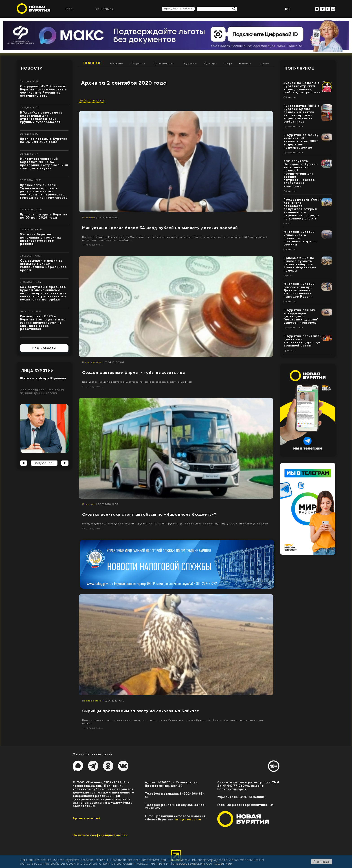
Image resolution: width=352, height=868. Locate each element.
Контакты (245, 64)
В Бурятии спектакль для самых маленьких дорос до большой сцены (302, 341)
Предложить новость (178, 9)
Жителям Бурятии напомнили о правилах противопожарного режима (41, 239)
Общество (138, 64)
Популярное (299, 68)
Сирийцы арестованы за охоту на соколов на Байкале (141, 711)
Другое (264, 64)
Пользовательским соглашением (201, 863)
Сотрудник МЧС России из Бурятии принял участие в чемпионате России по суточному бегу (43, 91)
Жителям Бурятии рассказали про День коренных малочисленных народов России (299, 290)
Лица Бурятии (37, 371)
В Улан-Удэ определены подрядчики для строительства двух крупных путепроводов (41, 117)
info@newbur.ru (188, 819)
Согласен (322, 862)
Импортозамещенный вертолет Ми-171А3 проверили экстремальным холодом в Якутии (44, 163)
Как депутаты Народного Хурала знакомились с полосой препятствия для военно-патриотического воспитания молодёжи (43, 293)
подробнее (44, 463)
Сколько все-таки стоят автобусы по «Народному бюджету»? (149, 514)
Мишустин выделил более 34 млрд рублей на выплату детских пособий (160, 228)
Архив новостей (87, 818)
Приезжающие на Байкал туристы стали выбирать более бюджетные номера (300, 264)
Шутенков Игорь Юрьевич (43, 378)
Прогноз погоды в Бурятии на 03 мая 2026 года (44, 216)
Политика (117, 64)
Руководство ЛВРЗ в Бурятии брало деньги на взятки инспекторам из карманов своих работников (43, 323)
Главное (92, 63)
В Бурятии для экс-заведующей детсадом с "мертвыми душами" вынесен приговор (301, 316)
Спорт (228, 64)
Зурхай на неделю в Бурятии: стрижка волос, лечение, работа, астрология (302, 88)
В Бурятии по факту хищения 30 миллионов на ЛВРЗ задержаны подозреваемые (301, 141)
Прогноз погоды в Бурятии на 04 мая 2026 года (44, 140)
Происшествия (164, 64)
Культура (211, 64)
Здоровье (190, 64)
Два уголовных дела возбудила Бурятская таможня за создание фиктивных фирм (137, 382)
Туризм (288, 276)
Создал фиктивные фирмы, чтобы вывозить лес (134, 373)
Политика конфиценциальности (100, 835)
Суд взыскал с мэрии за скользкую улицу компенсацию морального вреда (43, 265)
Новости (32, 68)
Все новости (44, 348)
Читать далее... (92, 245)
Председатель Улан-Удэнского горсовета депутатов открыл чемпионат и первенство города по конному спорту (44, 191)
